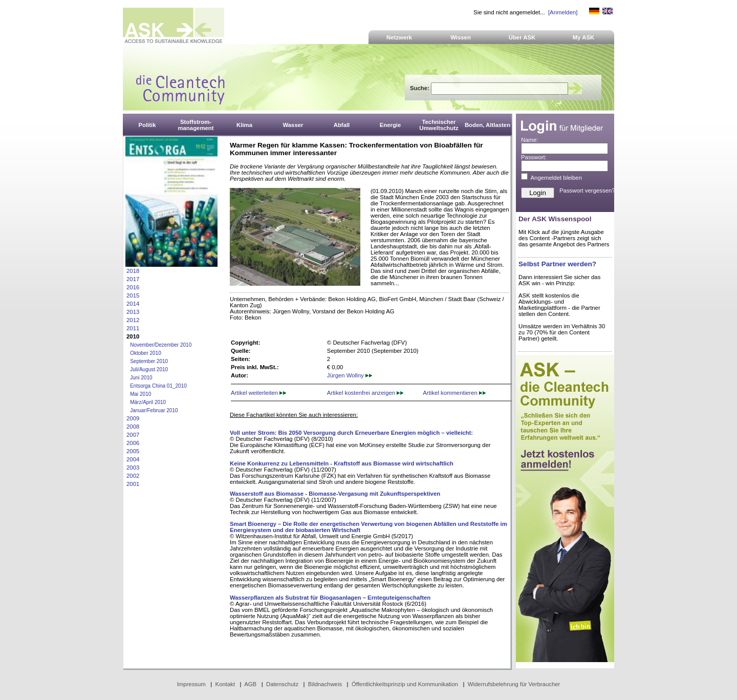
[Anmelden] (563, 12)
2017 (133, 279)
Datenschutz (282, 684)
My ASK (584, 37)
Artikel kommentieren (454, 393)
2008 (133, 427)
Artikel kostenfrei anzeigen (365, 393)
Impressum (191, 684)
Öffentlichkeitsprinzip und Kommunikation (405, 684)
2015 (133, 295)
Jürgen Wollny (350, 375)
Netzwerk (399, 37)
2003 (133, 468)
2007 (133, 435)
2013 (133, 312)
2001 (133, 484)
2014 (133, 304)
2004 (133, 459)
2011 (133, 328)
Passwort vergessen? (587, 190)
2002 (133, 476)
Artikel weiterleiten (258, 393)
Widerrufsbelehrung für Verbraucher (514, 684)
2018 (133, 271)
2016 (133, 287)
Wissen (461, 37)
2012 (133, 320)
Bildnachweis (325, 684)
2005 (133, 451)
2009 (133, 418)
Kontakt (225, 684)
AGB (250, 684)
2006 (133, 443)
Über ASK (522, 37)
